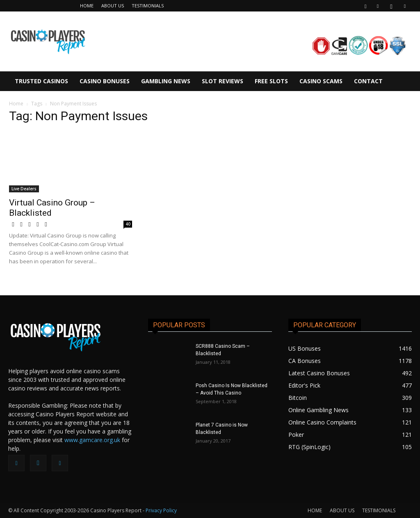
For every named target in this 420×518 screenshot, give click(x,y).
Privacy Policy (161, 510)
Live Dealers (24, 189)
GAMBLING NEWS (166, 81)
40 (128, 224)
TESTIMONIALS (148, 6)
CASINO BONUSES (105, 81)
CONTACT (368, 81)
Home (16, 104)
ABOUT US (113, 6)
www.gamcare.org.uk (92, 440)
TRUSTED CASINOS (41, 81)
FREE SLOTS (271, 81)
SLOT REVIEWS (223, 81)
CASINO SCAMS (321, 81)
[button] (365, 6)
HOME (87, 6)
